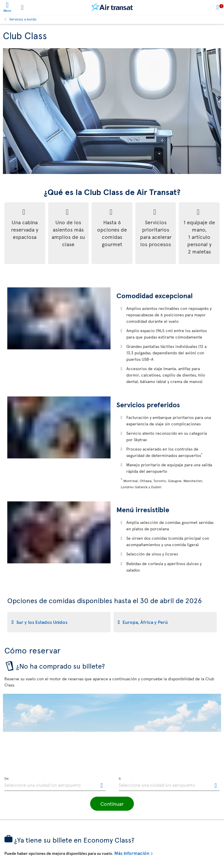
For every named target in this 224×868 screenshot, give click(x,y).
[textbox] (55, 784)
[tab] (59, 622)
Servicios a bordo (23, 19)
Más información (132, 853)
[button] (112, 804)
